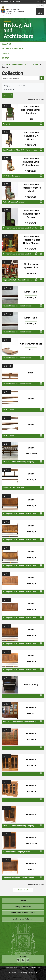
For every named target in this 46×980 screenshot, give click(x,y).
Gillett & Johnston (10, 410)
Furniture (8, 95)
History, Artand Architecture (18, 30)
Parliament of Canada (11, 2)
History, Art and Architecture (14, 64)
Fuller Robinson (28, 878)
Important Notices (12, 968)
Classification (11, 89)
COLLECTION (7, 44)
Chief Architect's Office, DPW (14, 150)
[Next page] (31, 890)
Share (40, 6)
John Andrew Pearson (32, 722)
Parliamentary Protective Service (23, 913)
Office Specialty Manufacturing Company (18, 462)
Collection (34, 64)
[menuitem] (38, 2)
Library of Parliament (23, 907)
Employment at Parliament (23, 919)
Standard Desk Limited (11, 878)
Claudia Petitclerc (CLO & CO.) (14, 488)
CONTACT (6, 58)
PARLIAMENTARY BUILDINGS (13, 49)
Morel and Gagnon (33, 150)
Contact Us (33, 973)
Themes (21, 86)
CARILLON (6, 53)
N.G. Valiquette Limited (11, 176)
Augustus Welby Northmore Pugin (16, 280)
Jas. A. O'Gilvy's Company (13, 722)
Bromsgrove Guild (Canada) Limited (17, 228)
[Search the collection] (21, 78)
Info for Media (36, 968)
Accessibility (23, 973)
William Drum (8, 124)
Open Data (25, 968)
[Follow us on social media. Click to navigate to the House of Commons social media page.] (23, 959)
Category (8, 86)
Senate (23, 900)
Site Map (12, 973)
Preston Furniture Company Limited (16, 852)
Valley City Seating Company (14, 202)
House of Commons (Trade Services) (17, 306)
